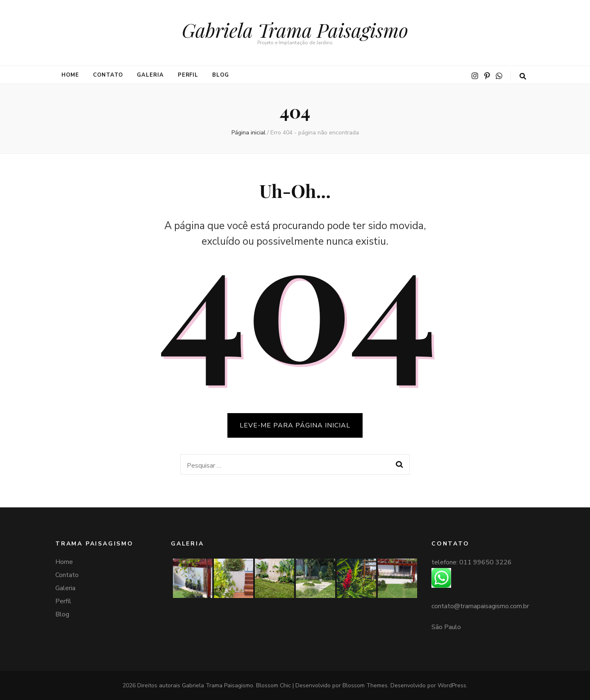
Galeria (150, 75)
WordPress (452, 685)
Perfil (188, 75)
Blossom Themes (365, 685)
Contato (108, 75)
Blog (221, 75)
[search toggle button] (523, 76)
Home (70, 75)
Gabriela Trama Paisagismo (295, 30)
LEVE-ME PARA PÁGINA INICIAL (295, 425)
